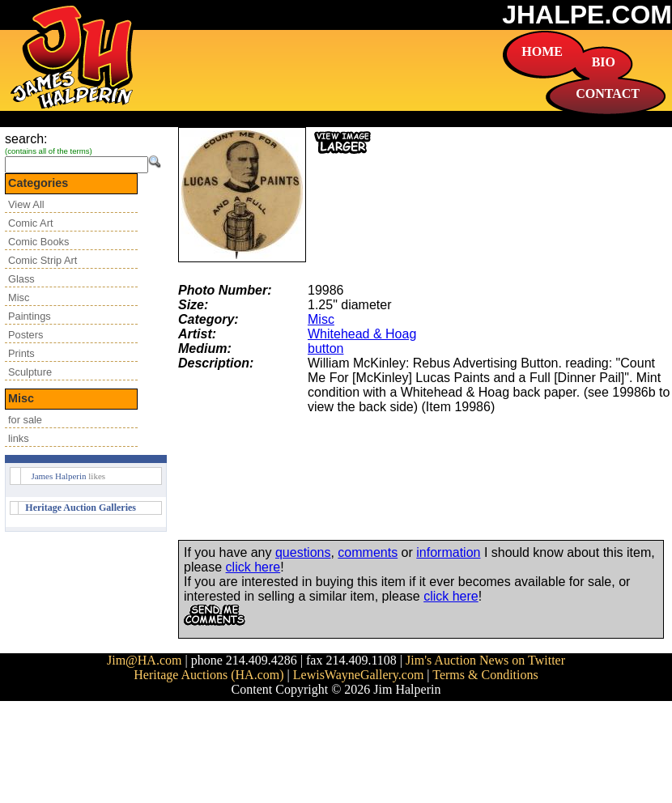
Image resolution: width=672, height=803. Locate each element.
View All (26, 204)
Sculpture (30, 372)
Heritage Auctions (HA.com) (208, 675)
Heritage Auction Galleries (81, 508)
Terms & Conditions (485, 675)
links (19, 438)
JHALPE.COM (587, 15)
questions (303, 552)
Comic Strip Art (43, 260)
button (325, 348)
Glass (21, 279)
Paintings (30, 316)
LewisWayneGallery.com (359, 675)
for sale (25, 420)
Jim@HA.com (145, 660)
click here (253, 567)
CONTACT (608, 93)
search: (26, 139)
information (448, 552)
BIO (604, 62)
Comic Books (38, 242)
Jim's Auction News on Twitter (485, 660)
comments (368, 552)
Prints (21, 353)
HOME (542, 51)
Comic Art (30, 223)
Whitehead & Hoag (362, 334)
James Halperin (58, 476)
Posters (26, 335)
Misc (19, 297)
